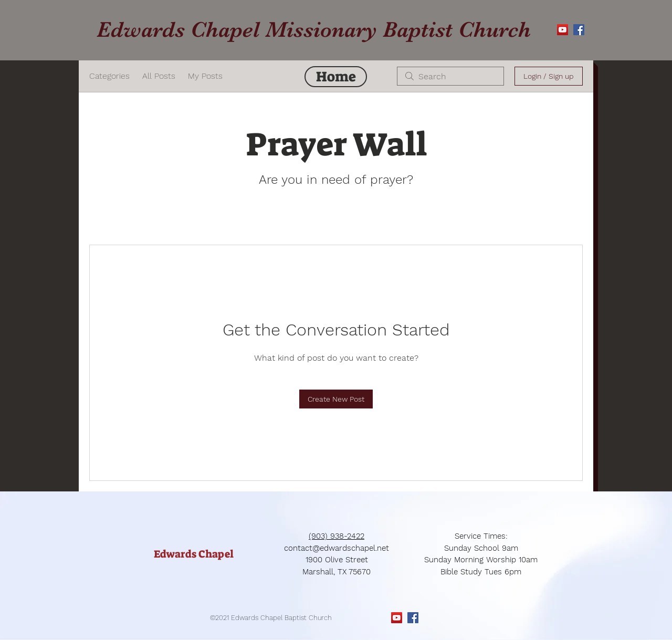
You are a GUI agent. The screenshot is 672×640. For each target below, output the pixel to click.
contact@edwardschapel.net (337, 548)
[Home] (336, 77)
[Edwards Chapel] (194, 554)
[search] (450, 76)
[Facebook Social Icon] (579, 30)
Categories (109, 76)
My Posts (205, 76)
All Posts (159, 76)
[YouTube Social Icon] (563, 30)
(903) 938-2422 (337, 536)
